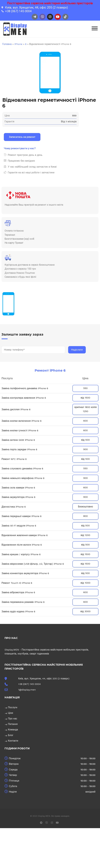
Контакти (13, 741)
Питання (13, 724)
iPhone (18, 44)
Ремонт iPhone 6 (50, 370)
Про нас (13, 719)
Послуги (13, 707)
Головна (7, 44)
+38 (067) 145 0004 (29, 684)
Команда (13, 730)
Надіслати (77, 350)
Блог (11, 735)
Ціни (10, 713)
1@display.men (27, 690)
